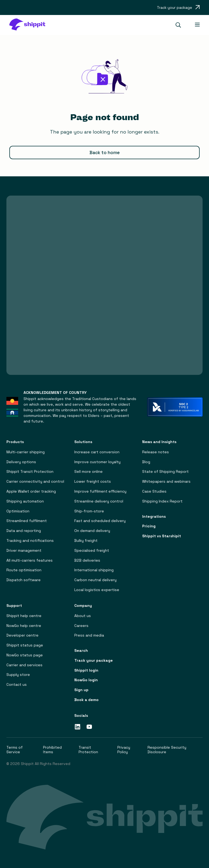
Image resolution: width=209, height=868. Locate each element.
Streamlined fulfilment (27, 521)
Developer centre (22, 635)
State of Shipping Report (165, 472)
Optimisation (18, 511)
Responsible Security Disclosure (167, 750)
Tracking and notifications (30, 541)
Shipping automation (25, 501)
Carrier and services (24, 665)
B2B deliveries (87, 560)
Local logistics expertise (97, 590)
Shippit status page (25, 645)
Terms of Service (15, 750)
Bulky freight (86, 541)
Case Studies (154, 491)
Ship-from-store (89, 511)
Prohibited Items (52, 750)
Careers (81, 626)
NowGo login (86, 680)
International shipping (94, 570)
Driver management (24, 551)
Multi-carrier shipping (26, 452)
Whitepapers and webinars (166, 481)
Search (81, 651)
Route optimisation (24, 570)
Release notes (156, 452)
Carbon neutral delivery (95, 580)
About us (83, 616)
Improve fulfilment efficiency (100, 491)
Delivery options (21, 462)
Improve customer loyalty (97, 462)
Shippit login (86, 670)
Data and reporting (24, 531)
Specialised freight (92, 551)
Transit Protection (88, 750)
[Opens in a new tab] (178, 7)
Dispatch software (24, 580)
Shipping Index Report (162, 501)
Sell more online (88, 472)
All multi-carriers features (30, 560)
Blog (146, 462)
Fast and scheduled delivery (100, 521)
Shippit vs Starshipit (162, 536)
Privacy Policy (124, 750)
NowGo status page (25, 655)
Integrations (154, 517)
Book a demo (86, 700)
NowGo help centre (24, 626)
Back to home (105, 153)
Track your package (94, 660)
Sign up (81, 690)
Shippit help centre (24, 616)
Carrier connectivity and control (35, 481)
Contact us (17, 685)
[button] (180, 25)
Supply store (18, 675)
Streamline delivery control (99, 501)
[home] (30, 25)
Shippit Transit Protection (30, 472)
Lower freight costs (93, 481)
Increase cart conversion (97, 452)
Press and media (89, 635)
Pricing (149, 526)
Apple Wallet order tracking (31, 491)
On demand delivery (92, 531)
